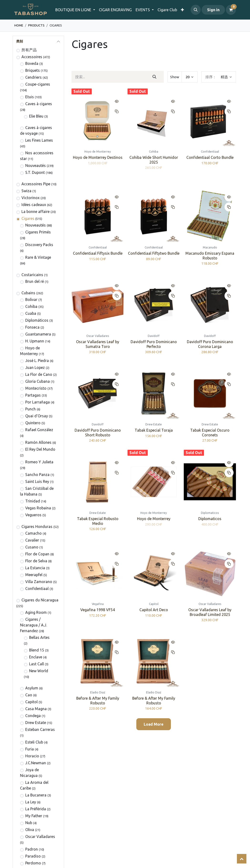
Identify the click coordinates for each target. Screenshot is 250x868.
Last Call (36, 664)
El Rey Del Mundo (40, 449)
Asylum (32, 688)
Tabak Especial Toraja (153, 430)
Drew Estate (36, 723)
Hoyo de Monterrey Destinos (97, 158)
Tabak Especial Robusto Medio (97, 521)
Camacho (33, 533)
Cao (29, 695)
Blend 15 (37, 650)
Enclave (36, 657)
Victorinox (31, 198)
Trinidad (33, 501)
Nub (29, 823)
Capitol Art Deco (153, 610)
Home (19, 25)
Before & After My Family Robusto (97, 701)
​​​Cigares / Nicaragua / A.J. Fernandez (33, 625)
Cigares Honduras (37, 527)
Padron (32, 849)
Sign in (213, 10)
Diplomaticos (210, 519)
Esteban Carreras (40, 729)
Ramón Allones (38, 442)
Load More (154, 724)
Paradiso (33, 856)
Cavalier (32, 540)
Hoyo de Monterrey (153, 519)
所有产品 (29, 50)
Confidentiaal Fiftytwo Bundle (153, 253)
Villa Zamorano (39, 582)
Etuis (30, 97)
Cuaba (31, 313)
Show (175, 77)
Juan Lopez (35, 367)
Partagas (33, 395)
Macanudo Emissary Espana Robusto (210, 256)
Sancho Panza (37, 475)
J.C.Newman (36, 763)
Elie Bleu (36, 116)
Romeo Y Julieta (39, 462)
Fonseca (32, 327)
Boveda (32, 63)
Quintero (33, 423)
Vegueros (33, 515)
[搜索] (155, 77)
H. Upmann (35, 341)
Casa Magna (36, 709)
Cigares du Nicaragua (40, 600)
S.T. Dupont (35, 172)
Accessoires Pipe (36, 184)
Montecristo (36, 388)
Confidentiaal (37, 589)
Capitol (31, 702)
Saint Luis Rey (37, 481)
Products (36, 25)
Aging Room (36, 612)
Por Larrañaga (38, 402)
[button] (196, 10)
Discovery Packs (39, 245)
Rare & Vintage (38, 257)
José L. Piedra (37, 361)
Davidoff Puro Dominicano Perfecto (153, 344)
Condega (33, 716)
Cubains (28, 293)
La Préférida (36, 809)
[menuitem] (115, 10)
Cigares (28, 218)
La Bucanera (36, 795)
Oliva (30, 830)
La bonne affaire (36, 212)
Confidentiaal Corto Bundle (210, 158)
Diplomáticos (37, 320)
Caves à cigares (39, 104)
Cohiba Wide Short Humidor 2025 (153, 160)
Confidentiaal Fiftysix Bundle (97, 253)
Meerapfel (34, 575)
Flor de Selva (36, 561)
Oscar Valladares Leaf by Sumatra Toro (98, 344)
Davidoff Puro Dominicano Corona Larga (210, 344)
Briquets (33, 70)
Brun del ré (35, 281)
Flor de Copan (37, 554)
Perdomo (33, 863)
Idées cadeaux (34, 205)
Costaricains (32, 275)
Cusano (32, 547)
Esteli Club (34, 742)
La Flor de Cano (39, 374)
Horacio (32, 756)
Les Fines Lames (39, 140)
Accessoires (32, 57)
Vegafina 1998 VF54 (98, 610)
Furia (30, 749)
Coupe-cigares (38, 84)
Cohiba (31, 306)
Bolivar (31, 300)
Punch (31, 409)
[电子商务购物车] (231, 10)
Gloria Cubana (38, 381)
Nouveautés (36, 165)
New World (39, 671)
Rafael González (39, 430)
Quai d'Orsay (37, 416)
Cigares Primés (38, 232)
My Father (34, 816)
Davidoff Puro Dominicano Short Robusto (97, 432)
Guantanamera (38, 334)
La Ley (31, 802)
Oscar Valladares (40, 837)
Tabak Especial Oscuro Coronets (210, 432)
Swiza (26, 191)
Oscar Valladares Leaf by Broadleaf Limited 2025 (210, 612)
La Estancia (35, 568)
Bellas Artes (39, 637)
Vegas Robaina (38, 508)
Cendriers (33, 77)
